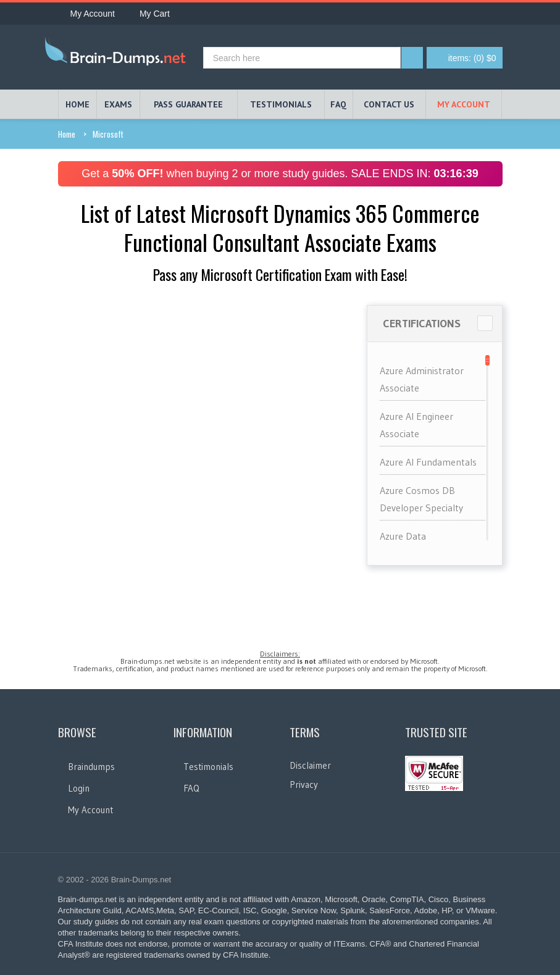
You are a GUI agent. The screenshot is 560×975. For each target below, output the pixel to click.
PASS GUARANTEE (188, 104)
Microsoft (108, 134)
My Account (86, 14)
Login (79, 788)
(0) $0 (472, 58)
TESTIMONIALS (281, 104)
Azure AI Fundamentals (428, 462)
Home (67, 134)
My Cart (148, 14)
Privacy (304, 785)
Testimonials (208, 767)
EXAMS (118, 104)
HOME (77, 104)
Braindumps (91, 767)
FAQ (338, 104)
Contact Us (389, 104)
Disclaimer (310, 765)
